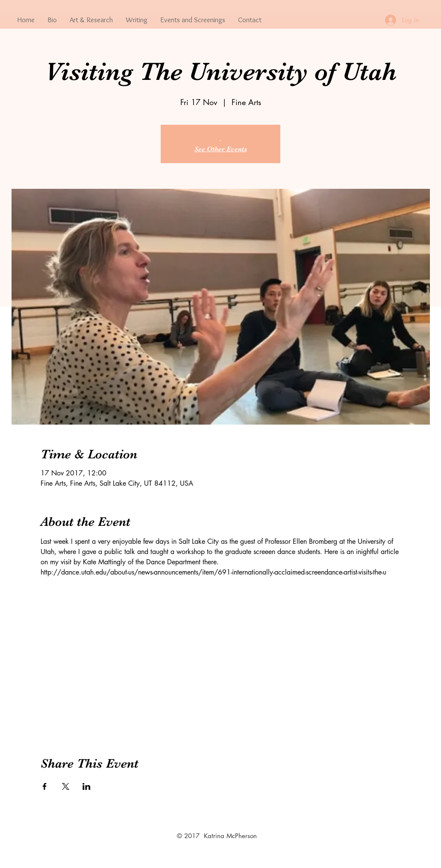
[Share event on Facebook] (45, 786)
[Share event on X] (66, 786)
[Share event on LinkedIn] (87, 786)
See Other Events (221, 149)
